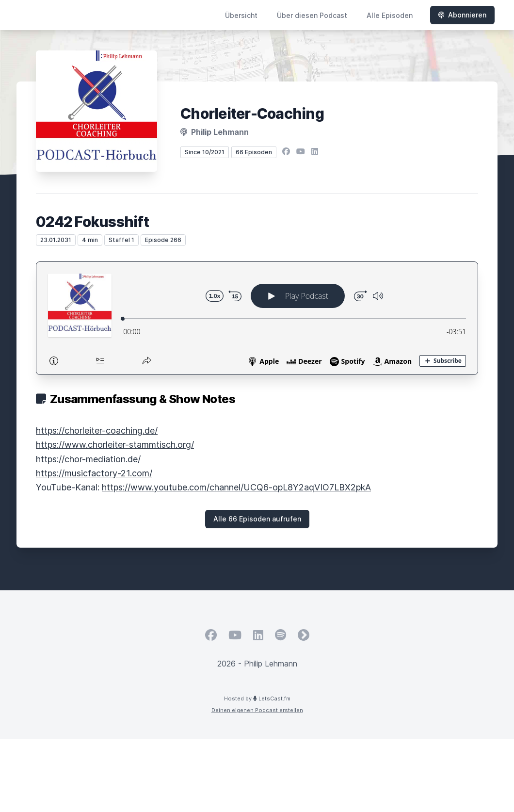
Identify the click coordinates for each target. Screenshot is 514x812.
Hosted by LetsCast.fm (257, 698)
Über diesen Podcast (312, 15)
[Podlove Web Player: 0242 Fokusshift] (257, 318)
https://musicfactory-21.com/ (94, 473)
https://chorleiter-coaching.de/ (97, 430)
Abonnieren (462, 15)
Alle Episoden (390, 15)
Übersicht (241, 15)
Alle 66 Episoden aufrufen (257, 519)
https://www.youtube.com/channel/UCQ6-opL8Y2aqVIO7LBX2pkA (236, 487)
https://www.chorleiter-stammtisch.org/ (115, 445)
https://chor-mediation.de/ (88, 459)
